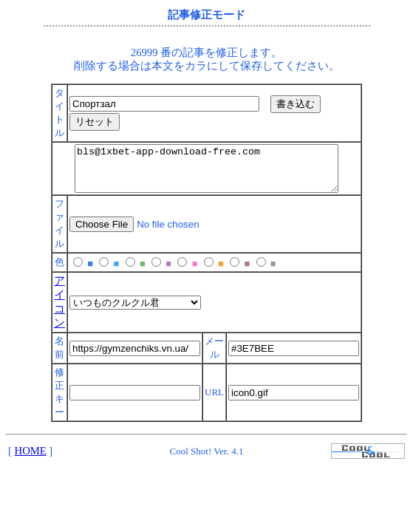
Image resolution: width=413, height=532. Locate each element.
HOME (31, 460)
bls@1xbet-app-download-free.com (206, 173)
